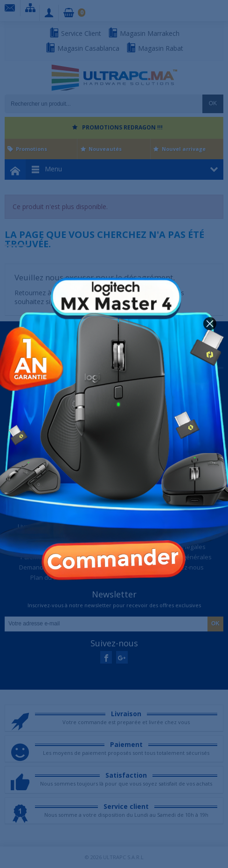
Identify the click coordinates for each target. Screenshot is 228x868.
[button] (210, 324)
